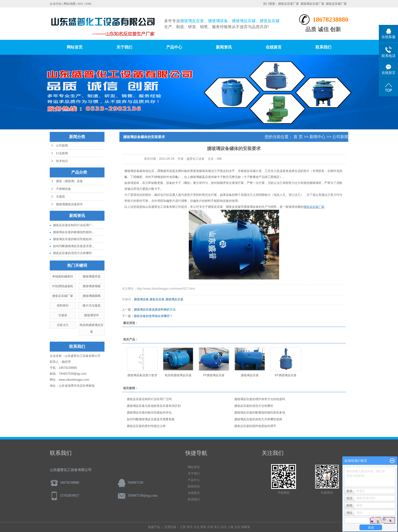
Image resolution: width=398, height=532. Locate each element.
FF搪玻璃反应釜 (214, 375)
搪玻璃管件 (92, 315)
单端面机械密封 (63, 276)
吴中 (190, 527)
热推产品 (154, 527)
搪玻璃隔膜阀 (92, 296)
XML (89, 4)
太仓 (197, 527)
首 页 (298, 137)
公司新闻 (62, 146)
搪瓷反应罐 (233, 207)
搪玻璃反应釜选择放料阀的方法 (155, 310)
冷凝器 (60, 197)
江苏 (183, 527)
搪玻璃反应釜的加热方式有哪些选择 (258, 419)
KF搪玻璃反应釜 (285, 375)
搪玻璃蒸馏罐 (92, 286)
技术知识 (62, 161)
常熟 (203, 527)
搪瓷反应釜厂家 (289, 4)
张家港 (246, 527)
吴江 (217, 527)
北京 (237, 527)
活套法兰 (63, 325)
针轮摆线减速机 (63, 286)
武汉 (224, 527)
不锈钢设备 (63, 189)
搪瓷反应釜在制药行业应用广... (74, 225)
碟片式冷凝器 (92, 306)
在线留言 (274, 47)
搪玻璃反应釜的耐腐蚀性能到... (74, 232)
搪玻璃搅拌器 (92, 276)
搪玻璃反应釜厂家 (312, 4)
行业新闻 (62, 153)
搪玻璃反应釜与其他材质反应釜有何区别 (154, 406)
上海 (230, 527)
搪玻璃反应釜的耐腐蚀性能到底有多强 (260, 413)
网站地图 (70, 4)
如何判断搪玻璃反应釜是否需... (74, 246)
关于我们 (124, 47)
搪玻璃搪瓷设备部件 (69, 204)
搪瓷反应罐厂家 (336, 4)
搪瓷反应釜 (215, 207)
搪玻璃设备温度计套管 (142, 375)
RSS (80, 4)
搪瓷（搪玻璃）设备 (69, 181)
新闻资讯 (224, 47)
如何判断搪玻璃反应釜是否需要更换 (151, 419)
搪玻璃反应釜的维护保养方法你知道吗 (260, 399)
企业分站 (56, 4)
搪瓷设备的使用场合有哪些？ (153, 316)
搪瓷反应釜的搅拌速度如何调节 (255, 426)
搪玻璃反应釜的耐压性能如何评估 (149, 413)
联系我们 (323, 47)
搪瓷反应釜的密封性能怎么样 (146, 426)
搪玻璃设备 (132, 171)
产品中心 (174, 47)
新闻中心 (317, 137)
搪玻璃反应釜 (174, 299)
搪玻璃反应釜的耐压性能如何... (74, 239)
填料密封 (63, 306)
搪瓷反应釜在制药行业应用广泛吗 (149, 399)
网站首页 (75, 47)
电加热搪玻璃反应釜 (178, 375)
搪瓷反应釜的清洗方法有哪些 (72, 253)
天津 (210, 527)
